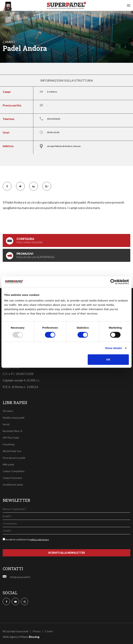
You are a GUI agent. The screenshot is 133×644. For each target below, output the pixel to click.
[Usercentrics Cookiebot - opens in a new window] (113, 282)
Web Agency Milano (15, 637)
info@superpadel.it (20, 577)
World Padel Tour (12, 451)
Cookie (49, 631)
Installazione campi (13, 485)
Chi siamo (8, 411)
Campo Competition (14, 471)
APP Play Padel (11, 438)
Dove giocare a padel (14, 458)
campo (9, 42)
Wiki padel (8, 464)
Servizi (6, 424)
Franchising (9, 444)
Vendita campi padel (13, 418)
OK (108, 359)
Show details (114, 348)
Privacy (37, 631)
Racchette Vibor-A (13, 431)
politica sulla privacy (39, 540)
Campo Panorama (12, 478)
